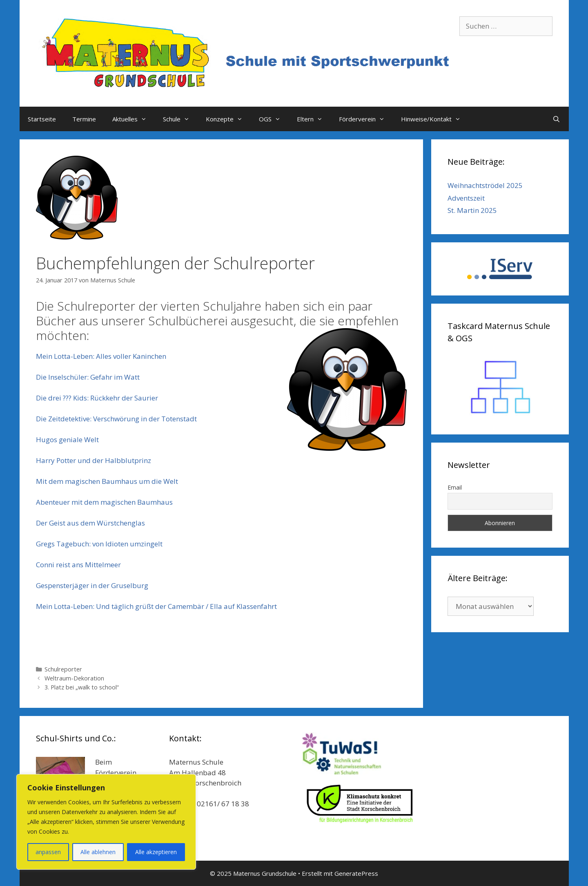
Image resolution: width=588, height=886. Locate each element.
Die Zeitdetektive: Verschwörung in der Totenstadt (116, 419)
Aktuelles (134, 119)
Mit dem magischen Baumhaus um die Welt (107, 481)
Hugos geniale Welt (67, 440)
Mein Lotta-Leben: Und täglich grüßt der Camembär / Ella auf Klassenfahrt (156, 606)
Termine (84, 119)
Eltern (314, 119)
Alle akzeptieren (156, 852)
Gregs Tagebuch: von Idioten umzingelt (99, 544)
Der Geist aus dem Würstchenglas (90, 523)
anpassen (48, 852)
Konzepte (228, 119)
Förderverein (366, 119)
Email (455, 487)
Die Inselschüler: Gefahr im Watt (88, 377)
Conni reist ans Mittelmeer (78, 565)
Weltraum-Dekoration (74, 678)
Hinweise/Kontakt (435, 119)
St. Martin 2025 (472, 210)
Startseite (42, 119)
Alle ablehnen (98, 852)
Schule (180, 119)
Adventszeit (466, 198)
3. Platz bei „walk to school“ (82, 687)
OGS (274, 119)
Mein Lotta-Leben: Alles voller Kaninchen (101, 356)
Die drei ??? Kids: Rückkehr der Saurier (97, 398)
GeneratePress (356, 873)
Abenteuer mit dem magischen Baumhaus (104, 502)
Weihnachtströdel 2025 (485, 185)
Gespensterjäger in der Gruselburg (92, 585)
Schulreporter (63, 669)
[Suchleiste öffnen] (556, 119)
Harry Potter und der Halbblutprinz (94, 460)
